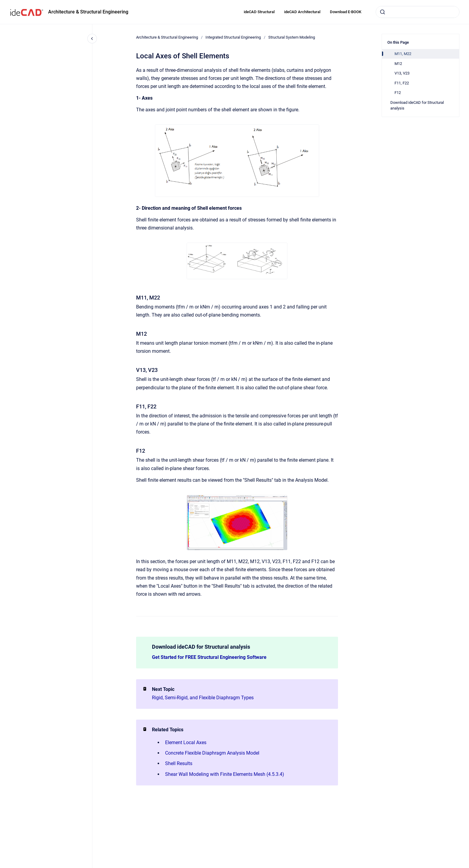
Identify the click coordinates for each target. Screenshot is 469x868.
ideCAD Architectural (302, 12)
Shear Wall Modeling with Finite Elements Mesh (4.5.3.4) (225, 774)
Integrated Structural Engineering (233, 37)
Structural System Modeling (292, 37)
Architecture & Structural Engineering (88, 12)
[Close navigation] (92, 39)
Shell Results (179, 763)
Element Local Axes (186, 742)
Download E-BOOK (346, 12)
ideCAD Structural (259, 12)
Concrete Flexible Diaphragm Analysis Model (212, 753)
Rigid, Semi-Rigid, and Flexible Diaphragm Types (203, 698)
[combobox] (418, 12)
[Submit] (383, 12)
